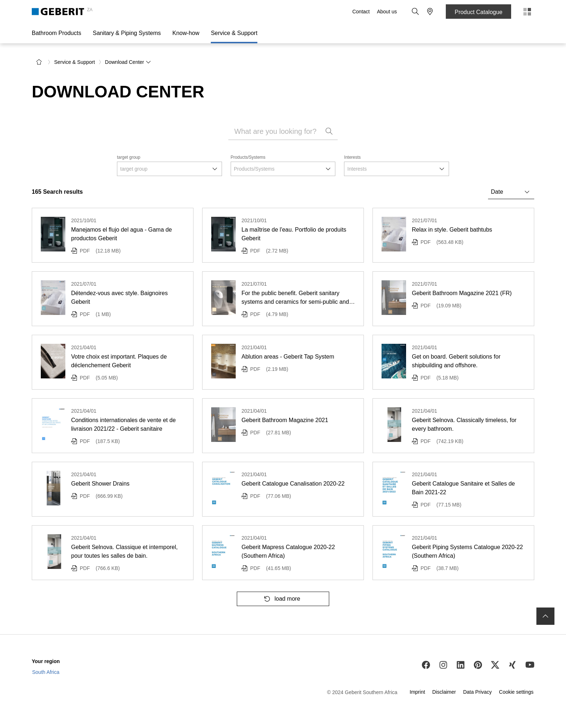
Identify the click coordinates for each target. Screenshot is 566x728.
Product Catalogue (478, 12)
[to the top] (545, 616)
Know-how (186, 33)
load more (280, 599)
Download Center (128, 62)
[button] (415, 12)
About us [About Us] (387, 12)
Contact (361, 12)
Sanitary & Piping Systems (127, 33)
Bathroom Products (56, 33)
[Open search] (415, 12)
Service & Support (234, 33)
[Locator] (430, 12)
